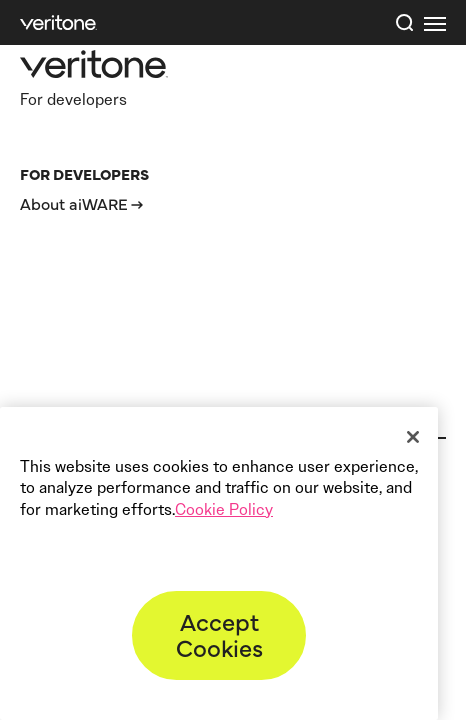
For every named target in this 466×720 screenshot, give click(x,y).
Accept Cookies (219, 633)
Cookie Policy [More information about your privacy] (224, 509)
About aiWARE (74, 203)
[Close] (413, 437)
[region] (219, 563)
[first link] (435, 23)
